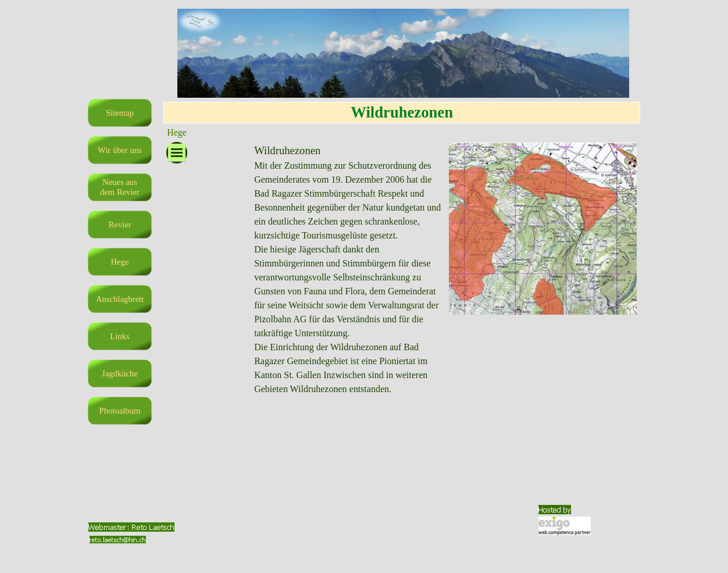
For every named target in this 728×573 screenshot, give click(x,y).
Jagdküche (120, 373)
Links (119, 336)
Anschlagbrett (120, 299)
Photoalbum (120, 411)
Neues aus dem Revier (120, 187)
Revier (119, 225)
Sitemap (120, 113)
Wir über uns (120, 150)
